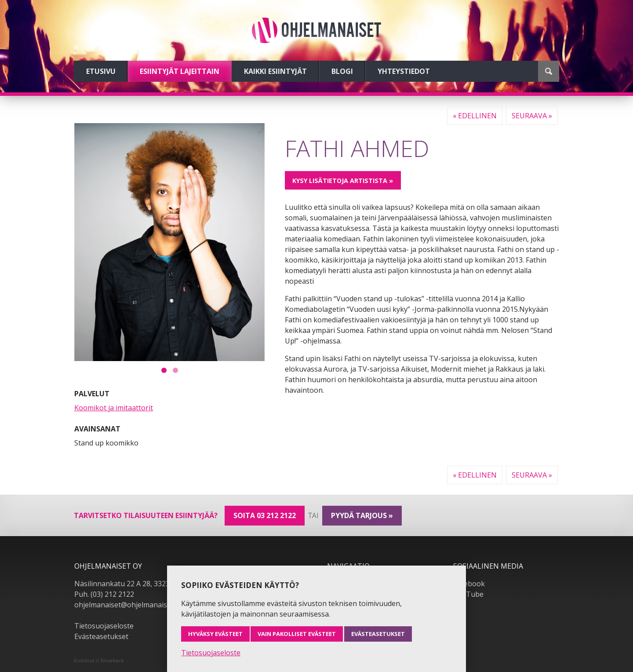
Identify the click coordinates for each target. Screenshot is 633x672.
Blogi (342, 71)
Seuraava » (532, 116)
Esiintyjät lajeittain (180, 71)
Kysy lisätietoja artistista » (343, 181)
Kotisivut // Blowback (99, 660)
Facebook (469, 584)
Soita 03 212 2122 (265, 515)
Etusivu (101, 71)
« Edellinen (475, 116)
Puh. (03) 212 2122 (104, 594)
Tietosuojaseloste (104, 626)
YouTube (468, 594)
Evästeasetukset (101, 636)
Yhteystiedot (404, 71)
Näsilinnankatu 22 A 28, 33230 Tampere (140, 584)
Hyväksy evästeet (215, 634)
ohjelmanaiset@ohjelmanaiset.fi (127, 605)
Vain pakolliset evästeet (297, 634)
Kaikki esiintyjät (275, 71)
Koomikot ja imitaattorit (114, 408)
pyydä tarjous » (362, 515)
